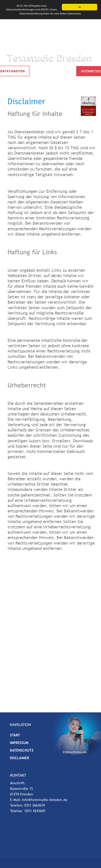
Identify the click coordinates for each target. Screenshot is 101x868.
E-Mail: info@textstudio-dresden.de (39, 800)
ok (80, 7)
